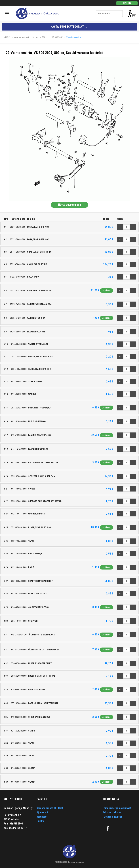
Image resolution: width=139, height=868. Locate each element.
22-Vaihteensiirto (74, 37)
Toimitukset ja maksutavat (117, 808)
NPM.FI (7, 37)
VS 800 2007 (57, 37)
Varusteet (42, 817)
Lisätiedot (107, 291)
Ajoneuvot (42, 812)
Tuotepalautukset (112, 817)
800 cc (45, 37)
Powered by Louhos (76, 862)
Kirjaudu (127, 3)
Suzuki (35, 37)
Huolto (40, 821)
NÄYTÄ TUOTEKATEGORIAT (69, 27)
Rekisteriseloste (112, 812)
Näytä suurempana (69, 205)
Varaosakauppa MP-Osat (50, 808)
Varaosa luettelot (21, 37)
